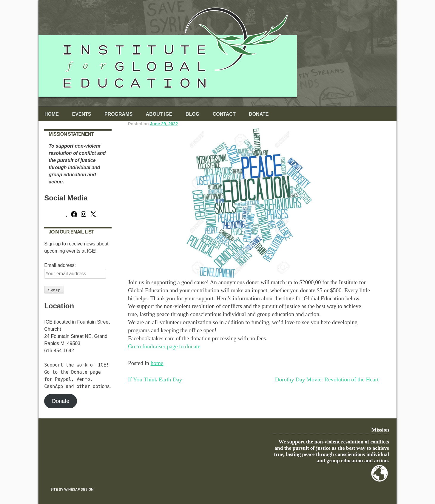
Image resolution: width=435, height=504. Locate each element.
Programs (118, 114)
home (157, 363)
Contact (224, 114)
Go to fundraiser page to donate (164, 346)
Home (52, 114)
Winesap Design (79, 489)
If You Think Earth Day (155, 379)
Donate (259, 114)
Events (81, 114)
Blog (192, 114)
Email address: (60, 265)
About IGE (159, 114)
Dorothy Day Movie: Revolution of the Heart (327, 379)
